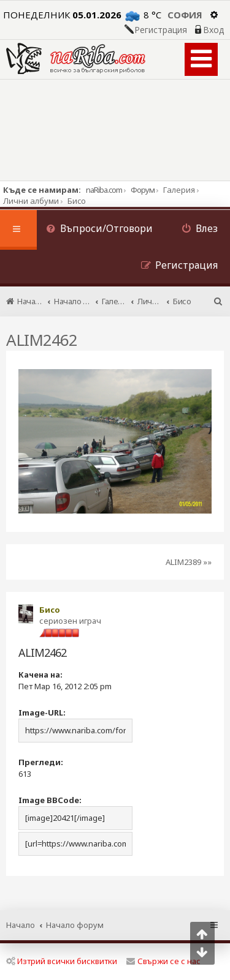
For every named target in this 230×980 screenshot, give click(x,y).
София (185, 15)
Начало (21, 925)
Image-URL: (42, 713)
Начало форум (75, 925)
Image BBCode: (50, 800)
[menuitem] (99, 230)
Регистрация (161, 30)
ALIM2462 (42, 340)
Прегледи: (41, 762)
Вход (213, 30)
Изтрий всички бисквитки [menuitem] (62, 961)
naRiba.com (104, 190)
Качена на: (40, 675)
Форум (143, 190)
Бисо (50, 610)
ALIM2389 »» (189, 562)
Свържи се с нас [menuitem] (163, 961)
